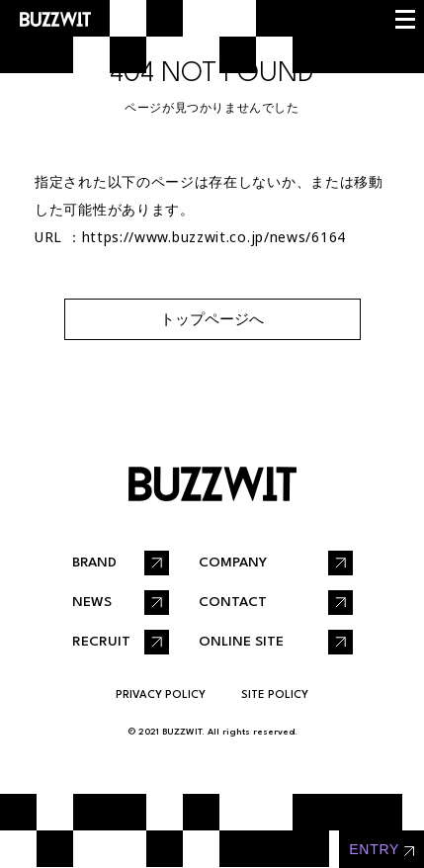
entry (374, 849)
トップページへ (212, 319)
